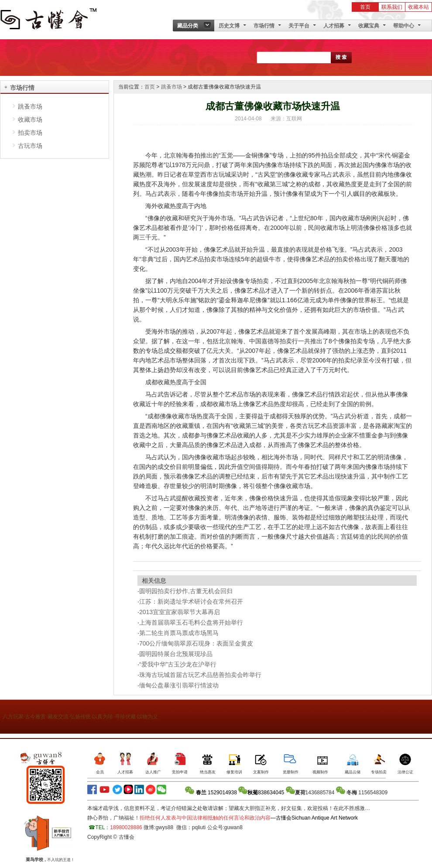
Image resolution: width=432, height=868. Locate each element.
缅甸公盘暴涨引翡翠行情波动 (179, 685)
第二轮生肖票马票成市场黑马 (179, 633)
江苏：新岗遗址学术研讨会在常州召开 (191, 601)
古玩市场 (30, 146)
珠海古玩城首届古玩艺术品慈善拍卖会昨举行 (200, 675)
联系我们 (392, 7)
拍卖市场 (30, 133)
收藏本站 (418, 7)
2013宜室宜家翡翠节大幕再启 (180, 612)
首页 (365, 7)
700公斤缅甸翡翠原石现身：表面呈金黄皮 (196, 643)
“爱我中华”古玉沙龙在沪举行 (178, 664)
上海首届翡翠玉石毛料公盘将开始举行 (191, 622)
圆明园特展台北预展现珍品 (176, 654)
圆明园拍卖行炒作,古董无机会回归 (186, 591)
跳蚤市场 (30, 106)
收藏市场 (30, 120)
